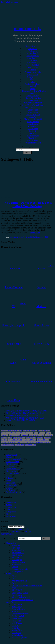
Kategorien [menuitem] (11, 543)
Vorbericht (33, 51)
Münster (46, 440)
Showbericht (33, 58)
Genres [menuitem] (9, 574)
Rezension (33, 49)
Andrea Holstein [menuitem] (18, 609)
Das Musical (29, 433)
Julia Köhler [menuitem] (17, 623)
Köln (45, 438)
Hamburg (16, 438)
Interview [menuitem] (16, 557)
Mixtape (10, 478)
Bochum (8, 433)
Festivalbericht (33, 56)
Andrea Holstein (33, 115)
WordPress (16, 531)
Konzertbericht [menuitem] (18, 550)
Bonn (13, 433)
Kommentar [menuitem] (17, 564)
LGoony (10, 440)
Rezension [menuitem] (16, 545)
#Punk (33, 93)
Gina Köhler (33, 124)
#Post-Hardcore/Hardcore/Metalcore (35, 90)
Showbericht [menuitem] (17, 555)
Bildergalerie (33, 74)
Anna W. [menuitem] (15, 611)
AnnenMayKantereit (16, 431)
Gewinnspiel (33, 63)
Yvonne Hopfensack (33, 143)
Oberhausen (5, 442)
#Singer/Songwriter (33, 98)
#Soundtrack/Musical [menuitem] (21, 597)
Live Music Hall (25, 440)
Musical (34, 440)
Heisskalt (22, 438)
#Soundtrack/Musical (33, 103)
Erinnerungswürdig (33, 72)
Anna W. (33, 117)
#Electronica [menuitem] (17, 595)
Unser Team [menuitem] (17, 604)
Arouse (28, 531)
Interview (33, 60)
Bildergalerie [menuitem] (17, 571)
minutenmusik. (27, 29)
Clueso (22, 433)
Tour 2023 (32, 442)
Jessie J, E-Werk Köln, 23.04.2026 (21, 420)
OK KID (12, 442)
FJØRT (10, 438)
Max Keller (33, 138)
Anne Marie (5, 431)
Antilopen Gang (28, 431)
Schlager (18, 442)
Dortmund (42, 433)
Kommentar (33, 67)
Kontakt (10, 514)
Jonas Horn (33, 126)
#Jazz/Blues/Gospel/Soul (33, 105)
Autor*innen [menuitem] (12, 602)
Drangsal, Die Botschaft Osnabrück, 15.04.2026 (27, 411)
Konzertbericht (33, 53)
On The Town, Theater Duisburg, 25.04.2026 (25, 418)
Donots (36, 433)
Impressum (11, 507)
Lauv (49, 438)
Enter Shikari (13, 435)
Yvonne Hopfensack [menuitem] (20, 637)
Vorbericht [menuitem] (16, 548)
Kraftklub (40, 438)
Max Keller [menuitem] (16, 633)
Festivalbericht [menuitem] (18, 553)
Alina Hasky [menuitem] (17, 607)
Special (33, 70)
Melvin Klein (33, 140)
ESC (19, 435)
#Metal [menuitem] (15, 583)
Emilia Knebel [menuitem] (18, 616)
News (9, 480)
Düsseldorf (5, 435)
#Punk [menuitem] (14, 588)
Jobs (8, 509)
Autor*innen (30, 107)
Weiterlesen (35, 232)
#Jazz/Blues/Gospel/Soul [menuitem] (22, 600)
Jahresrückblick (33, 65)
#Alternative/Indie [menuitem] (19, 581)
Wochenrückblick (14, 492)
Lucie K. (33, 131)
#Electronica (33, 100)
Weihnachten (10, 445)
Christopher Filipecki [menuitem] (21, 614)
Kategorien (30, 46)
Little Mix (17, 440)
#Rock (33, 79)
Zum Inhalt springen (10, 2)
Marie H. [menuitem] (15, 628)
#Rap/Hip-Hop (33, 96)
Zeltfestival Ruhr (30, 445)
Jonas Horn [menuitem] (16, 621)
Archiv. (4, 527)
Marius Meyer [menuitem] (18, 630)
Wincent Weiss (20, 445)
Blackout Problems (44, 431)
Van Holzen (39, 442)
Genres (30, 77)
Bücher (9, 457)
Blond (3, 433)
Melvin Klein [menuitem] (17, 635)
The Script (24, 442)
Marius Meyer (33, 136)
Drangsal (48, 433)
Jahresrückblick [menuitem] (18, 562)
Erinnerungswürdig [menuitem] (20, 569)
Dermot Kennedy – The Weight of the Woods (25, 413)
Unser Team (33, 110)
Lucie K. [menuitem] (15, 625)
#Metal (33, 86)
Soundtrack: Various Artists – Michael (22, 415)
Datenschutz (12, 502)
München (40, 440)
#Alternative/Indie (33, 84)
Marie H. (33, 133)
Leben (9, 476)
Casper (17, 433)
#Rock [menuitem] (14, 576)
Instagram (29, 438)
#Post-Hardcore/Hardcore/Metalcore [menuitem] (27, 585)
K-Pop (34, 438)
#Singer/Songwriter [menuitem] (20, 593)
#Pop (33, 82)
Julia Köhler (33, 129)
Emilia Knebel (33, 122)
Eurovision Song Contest (37, 435)
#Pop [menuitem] (14, 578)
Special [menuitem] (15, 567)
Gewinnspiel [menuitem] (17, 560)
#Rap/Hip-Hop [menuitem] (18, 590)
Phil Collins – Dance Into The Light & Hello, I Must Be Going (27, 204)
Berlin (35, 431)
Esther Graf (24, 435)
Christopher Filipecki (33, 119)
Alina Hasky (33, 112)
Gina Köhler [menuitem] (17, 618)
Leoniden (4, 440)
